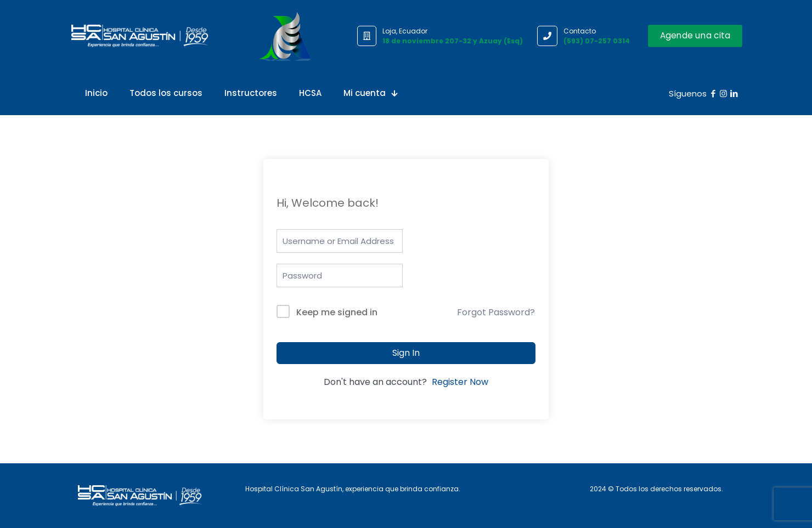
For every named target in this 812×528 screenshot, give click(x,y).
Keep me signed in (337, 312)
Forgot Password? (496, 312)
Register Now (460, 382)
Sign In (406, 353)
